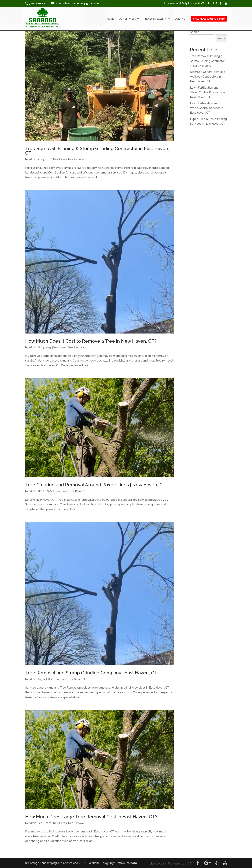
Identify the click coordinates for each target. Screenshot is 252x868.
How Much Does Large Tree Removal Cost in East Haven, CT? (91, 817)
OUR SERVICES (127, 19)
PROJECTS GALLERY (155, 19)
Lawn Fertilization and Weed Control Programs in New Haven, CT (207, 92)
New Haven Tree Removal (69, 159)
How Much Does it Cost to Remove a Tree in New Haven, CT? (91, 341)
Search (195, 32)
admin (32, 159)
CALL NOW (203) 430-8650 (209, 19)
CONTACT (181, 19)
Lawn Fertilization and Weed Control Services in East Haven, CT (207, 108)
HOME (111, 19)
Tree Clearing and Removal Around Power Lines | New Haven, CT (95, 485)
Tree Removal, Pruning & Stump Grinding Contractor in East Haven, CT (97, 151)
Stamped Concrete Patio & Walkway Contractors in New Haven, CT (208, 77)
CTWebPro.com (126, 863)
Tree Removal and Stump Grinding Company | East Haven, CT (91, 673)
